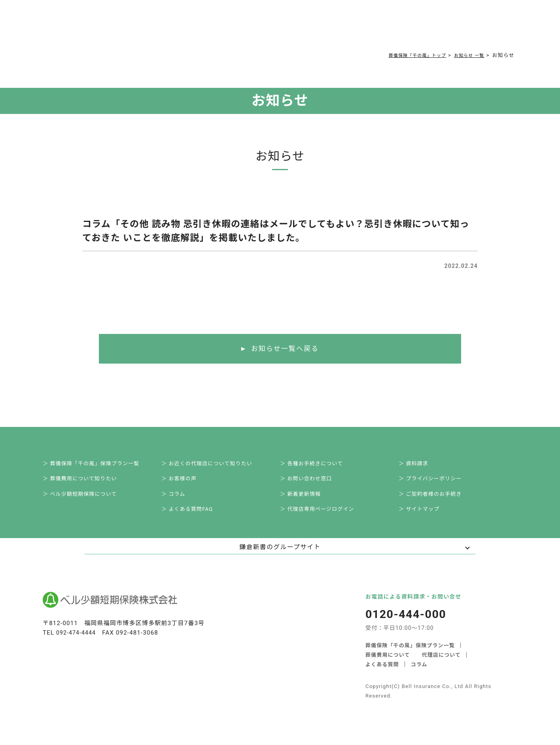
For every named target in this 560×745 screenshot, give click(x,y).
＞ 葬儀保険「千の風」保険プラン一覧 (99, 465)
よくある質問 (238, 28)
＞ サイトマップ (425, 518)
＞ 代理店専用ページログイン (324, 518)
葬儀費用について (184, 28)
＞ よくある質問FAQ (193, 518)
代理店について (442, 664)
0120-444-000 (396, 30)
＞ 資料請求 (419, 465)
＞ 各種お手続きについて (318, 465)
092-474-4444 (77, 642)
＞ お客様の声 (185, 483)
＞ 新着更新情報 (306, 500)
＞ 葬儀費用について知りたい (87, 483)
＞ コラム (179, 500)
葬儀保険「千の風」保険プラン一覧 (410, 654)
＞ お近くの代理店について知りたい (215, 465)
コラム (276, 28)
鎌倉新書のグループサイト (280, 556)
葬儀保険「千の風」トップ (407, 55)
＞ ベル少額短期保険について (87, 500)
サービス (131, 28)
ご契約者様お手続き (324, 28)
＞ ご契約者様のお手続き (437, 500)
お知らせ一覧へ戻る (285, 349)
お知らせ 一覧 (466, 55)
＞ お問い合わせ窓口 (312, 483)
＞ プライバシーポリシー (437, 483)
